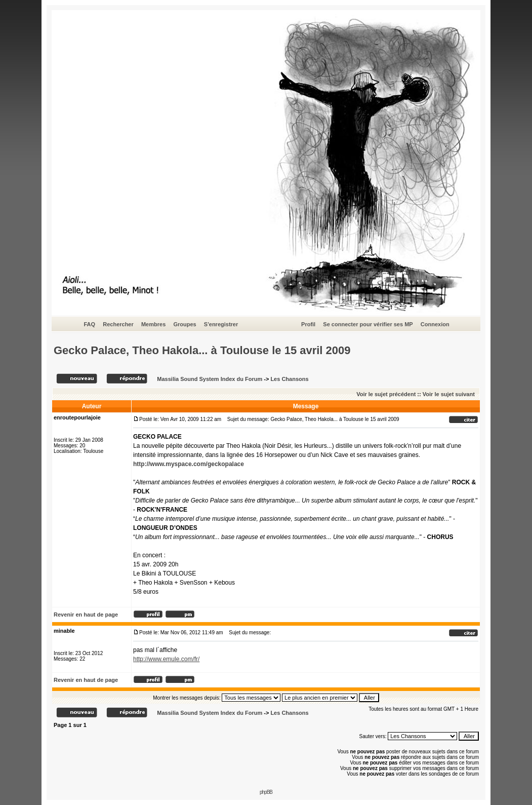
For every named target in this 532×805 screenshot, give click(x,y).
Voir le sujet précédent (386, 394)
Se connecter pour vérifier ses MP (368, 324)
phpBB (266, 792)
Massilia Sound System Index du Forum (210, 379)
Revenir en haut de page (86, 615)
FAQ (89, 324)
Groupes (185, 324)
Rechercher (118, 324)
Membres (153, 324)
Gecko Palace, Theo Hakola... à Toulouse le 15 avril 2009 (202, 350)
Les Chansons (289, 379)
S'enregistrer (221, 324)
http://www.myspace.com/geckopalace (189, 464)
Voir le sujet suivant (449, 394)
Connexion (435, 324)
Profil (308, 324)
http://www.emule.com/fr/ (166, 659)
